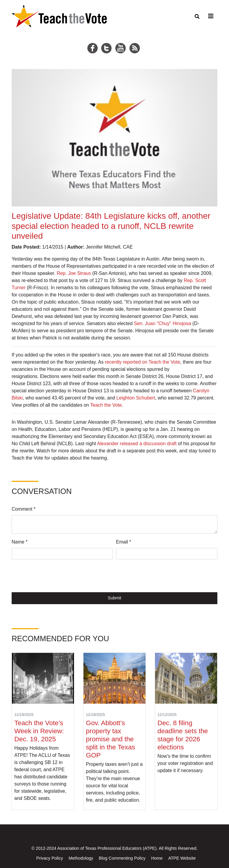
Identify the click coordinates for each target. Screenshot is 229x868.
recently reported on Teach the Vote (143, 362)
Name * (20, 542)
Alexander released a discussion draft (137, 444)
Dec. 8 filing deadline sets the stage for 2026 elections (183, 735)
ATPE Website (182, 858)
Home (157, 858)
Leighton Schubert (136, 398)
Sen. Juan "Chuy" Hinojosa (163, 323)
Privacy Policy (50, 858)
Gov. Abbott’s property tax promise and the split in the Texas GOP (110, 739)
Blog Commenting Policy (122, 858)
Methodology (81, 858)
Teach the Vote (106, 405)
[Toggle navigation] (210, 16)
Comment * (24, 509)
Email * (124, 542)
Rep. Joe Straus (74, 273)
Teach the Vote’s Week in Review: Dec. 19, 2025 (39, 731)
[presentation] (57, 576)
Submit (115, 598)
